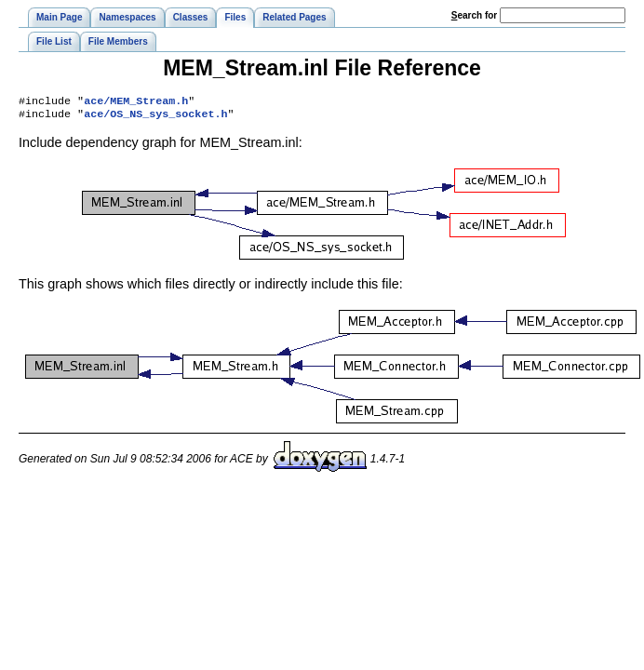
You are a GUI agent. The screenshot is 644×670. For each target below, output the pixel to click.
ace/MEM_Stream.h (136, 102)
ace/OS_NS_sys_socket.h (155, 117)
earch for (474, 15)
